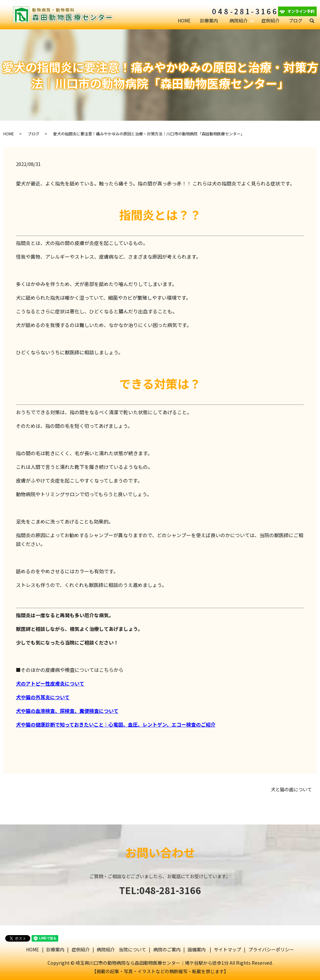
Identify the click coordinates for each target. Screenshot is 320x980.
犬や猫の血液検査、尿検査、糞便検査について (67, 711)
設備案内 (197, 949)
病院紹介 (239, 20)
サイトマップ (228, 949)
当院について (132, 949)
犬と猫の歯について (291, 789)
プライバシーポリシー (271, 949)
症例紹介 (271, 20)
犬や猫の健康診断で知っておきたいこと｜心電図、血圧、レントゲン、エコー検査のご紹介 (116, 724)
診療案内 (209, 20)
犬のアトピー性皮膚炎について (50, 683)
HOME (184, 20)
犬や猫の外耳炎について (43, 697)
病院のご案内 (167, 949)
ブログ (296, 20)
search (314, 21)
